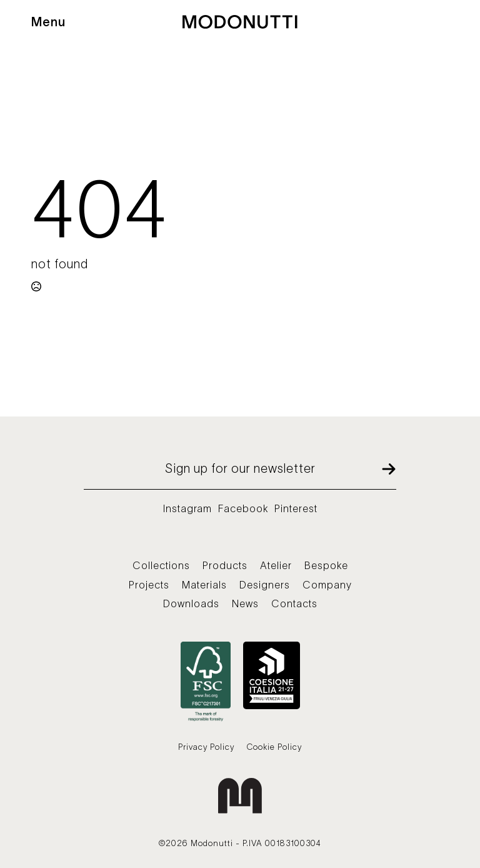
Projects (149, 585)
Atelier (276, 565)
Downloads (191, 603)
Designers (265, 585)
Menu (48, 22)
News (245, 603)
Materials (204, 585)
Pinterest (296, 508)
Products (225, 565)
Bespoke (326, 565)
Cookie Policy (274, 747)
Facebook (243, 508)
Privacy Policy (206, 747)
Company (327, 585)
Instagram (187, 508)
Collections (161, 565)
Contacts (294, 603)
